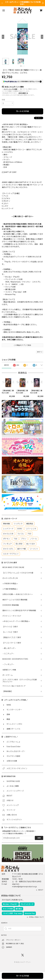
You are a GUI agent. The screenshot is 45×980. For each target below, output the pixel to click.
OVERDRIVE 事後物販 (12, 605)
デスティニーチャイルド (12, 616)
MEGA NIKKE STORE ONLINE (13, 567)
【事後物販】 (8, 691)
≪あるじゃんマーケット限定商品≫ (16, 621)
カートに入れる (22, 111)
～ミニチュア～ (8, 654)
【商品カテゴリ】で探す (12, 637)
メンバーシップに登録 (10, 89)
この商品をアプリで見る (22, 345)
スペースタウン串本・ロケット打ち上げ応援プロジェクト (20, 681)
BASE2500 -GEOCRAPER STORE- (15, 659)
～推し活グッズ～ (9, 648)
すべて (7, 365)
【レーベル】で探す (10, 632)
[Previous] (3, 37)
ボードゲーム (8, 675)
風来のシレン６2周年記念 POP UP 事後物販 (19, 610)
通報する (40, 352)
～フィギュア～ (8, 664)
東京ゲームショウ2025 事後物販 (16, 600)
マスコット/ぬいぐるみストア (14, 686)
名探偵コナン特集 (9, 670)
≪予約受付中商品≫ (10, 584)
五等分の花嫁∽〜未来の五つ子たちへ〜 (19, 594)
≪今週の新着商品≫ (10, 589)
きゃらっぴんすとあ (10, 578)
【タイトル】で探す (10, 627)
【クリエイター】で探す (12, 643)
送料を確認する (23, 93)
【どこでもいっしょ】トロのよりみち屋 (19, 573)
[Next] (42, 37)
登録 (39, 838)
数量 (3, 100)
